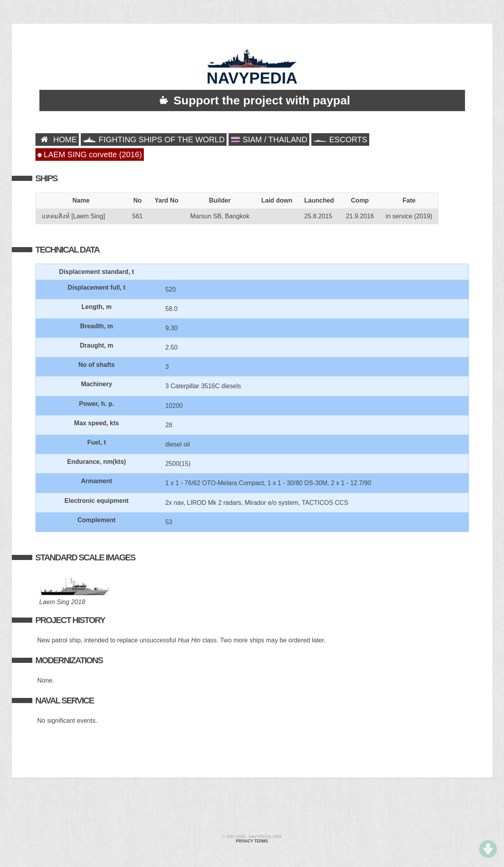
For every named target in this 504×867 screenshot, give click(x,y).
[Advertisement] (252, 807)
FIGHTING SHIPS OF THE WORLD (154, 140)
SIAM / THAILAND (269, 140)
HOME (57, 140)
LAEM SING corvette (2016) (90, 154)
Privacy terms (252, 841)
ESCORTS (340, 140)
